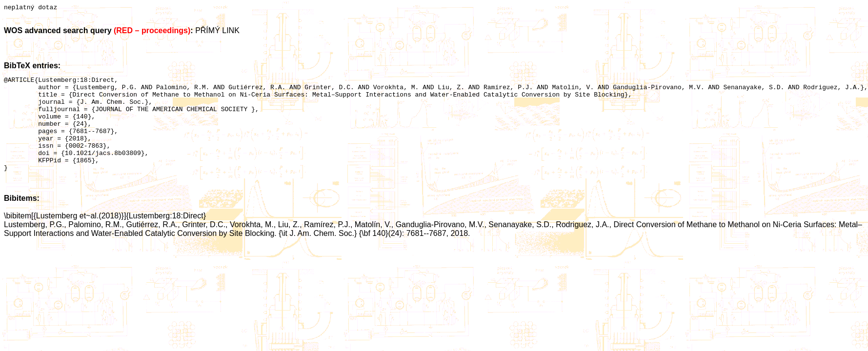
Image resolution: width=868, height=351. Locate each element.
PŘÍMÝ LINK (217, 32)
